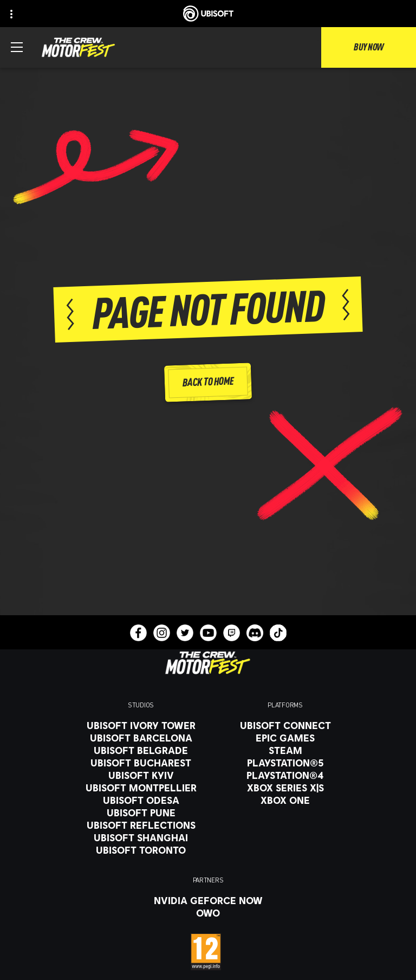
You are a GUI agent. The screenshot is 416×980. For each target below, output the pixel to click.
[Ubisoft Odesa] (141, 800)
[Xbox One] (285, 800)
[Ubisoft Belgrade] (141, 750)
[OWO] (208, 913)
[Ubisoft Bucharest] (141, 763)
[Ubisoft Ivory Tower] (141, 725)
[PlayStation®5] (285, 763)
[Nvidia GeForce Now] (208, 900)
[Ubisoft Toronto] (141, 850)
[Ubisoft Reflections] (141, 825)
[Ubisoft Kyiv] (141, 775)
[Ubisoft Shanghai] (141, 837)
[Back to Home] (208, 383)
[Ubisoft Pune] (141, 813)
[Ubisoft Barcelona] (141, 738)
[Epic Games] (285, 738)
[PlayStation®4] (285, 775)
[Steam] (285, 750)
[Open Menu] (17, 47)
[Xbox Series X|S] (285, 788)
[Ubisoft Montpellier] (141, 788)
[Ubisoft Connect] (285, 725)
